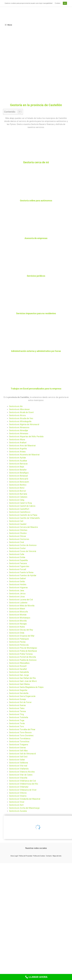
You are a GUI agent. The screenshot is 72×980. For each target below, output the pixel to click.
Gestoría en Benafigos (19, 473)
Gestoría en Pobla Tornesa (21, 654)
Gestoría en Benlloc (18, 485)
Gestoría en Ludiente (18, 603)
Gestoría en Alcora (17, 415)
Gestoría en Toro (17, 726)
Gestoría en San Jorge (19, 675)
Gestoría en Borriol (17, 491)
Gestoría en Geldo (17, 581)
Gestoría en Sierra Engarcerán (22, 696)
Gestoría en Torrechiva (19, 742)
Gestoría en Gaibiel (17, 578)
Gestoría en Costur (17, 548)
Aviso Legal (14, 856)
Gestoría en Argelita (18, 449)
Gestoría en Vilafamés (19, 769)
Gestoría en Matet (17, 609)
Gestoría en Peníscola (19, 645)
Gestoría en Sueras (17, 705)
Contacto (49, 856)
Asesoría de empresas (36, 238)
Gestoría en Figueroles (19, 566)
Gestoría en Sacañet (18, 669)
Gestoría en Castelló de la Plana (23, 515)
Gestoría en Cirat (17, 542)
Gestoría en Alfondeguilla (20, 421)
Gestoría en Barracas (18, 464)
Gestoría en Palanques (19, 639)
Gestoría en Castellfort (19, 509)
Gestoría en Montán (18, 615)
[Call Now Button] (36, 977)
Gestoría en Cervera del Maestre (23, 527)
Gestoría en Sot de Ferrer (20, 702)
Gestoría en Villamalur (19, 787)
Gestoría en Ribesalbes (19, 663)
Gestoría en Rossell (18, 666)
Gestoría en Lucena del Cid (21, 600)
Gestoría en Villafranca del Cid (22, 781)
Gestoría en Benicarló (19, 479)
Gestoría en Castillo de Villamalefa (24, 518)
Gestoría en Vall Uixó (18, 757)
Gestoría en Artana (17, 452)
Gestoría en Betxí (17, 488)
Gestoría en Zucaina (18, 811)
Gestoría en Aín (16, 406)
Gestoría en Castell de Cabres (22, 506)
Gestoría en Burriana (18, 494)
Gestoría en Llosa (17, 597)
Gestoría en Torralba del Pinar (22, 729)
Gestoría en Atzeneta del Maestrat (24, 455)
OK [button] (65, 3)
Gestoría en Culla (17, 554)
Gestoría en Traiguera (19, 745)
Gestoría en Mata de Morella (22, 606)
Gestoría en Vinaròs (18, 796)
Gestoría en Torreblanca (20, 738)
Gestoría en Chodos (18, 533)
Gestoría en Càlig (17, 500)
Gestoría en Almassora (19, 427)
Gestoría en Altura (17, 440)
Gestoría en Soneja (17, 699)
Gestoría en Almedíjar (19, 430)
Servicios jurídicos (36, 276)
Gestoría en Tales (17, 708)
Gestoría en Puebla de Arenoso (23, 660)
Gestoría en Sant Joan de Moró (23, 681)
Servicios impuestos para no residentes (36, 313)
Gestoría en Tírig (16, 714)
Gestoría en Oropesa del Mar (22, 636)
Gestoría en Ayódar (18, 458)
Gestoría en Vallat (17, 760)
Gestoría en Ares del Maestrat (22, 446)
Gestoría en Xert (16, 805)
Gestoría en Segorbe (18, 690)
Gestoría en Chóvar (18, 536)
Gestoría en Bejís (17, 467)
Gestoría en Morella (18, 621)
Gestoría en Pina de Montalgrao (23, 648)
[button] (19, 112)
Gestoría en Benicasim (19, 482)
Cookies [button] (58, 3)
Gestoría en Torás (17, 723)
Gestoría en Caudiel (18, 524)
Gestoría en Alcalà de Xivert (21, 412)
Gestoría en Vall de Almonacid (22, 754)
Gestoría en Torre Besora (20, 732)
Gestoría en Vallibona (18, 763)
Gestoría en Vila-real (18, 766)
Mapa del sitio (57, 856)
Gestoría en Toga (17, 720)
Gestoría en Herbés (18, 584)
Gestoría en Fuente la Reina (21, 572)
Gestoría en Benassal (18, 476)
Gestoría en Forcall (18, 569)
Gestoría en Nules (17, 627)
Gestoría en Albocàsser (19, 409)
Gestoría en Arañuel (18, 443)
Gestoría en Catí (16, 521)
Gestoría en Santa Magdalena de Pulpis (26, 687)
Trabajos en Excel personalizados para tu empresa (36, 389)
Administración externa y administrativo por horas (36, 351)
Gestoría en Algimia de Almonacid (24, 424)
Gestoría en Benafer (18, 470)
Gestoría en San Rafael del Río (22, 678)
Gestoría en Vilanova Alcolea (22, 772)
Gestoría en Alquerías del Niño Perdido (26, 436)
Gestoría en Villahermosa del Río (24, 784)
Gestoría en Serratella (19, 693)
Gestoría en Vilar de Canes (21, 775)
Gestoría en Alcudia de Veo (21, 418)
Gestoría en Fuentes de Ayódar (23, 575)
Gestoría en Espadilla (18, 560)
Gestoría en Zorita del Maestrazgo (24, 808)
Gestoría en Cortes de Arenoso (23, 545)
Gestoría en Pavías (17, 642)
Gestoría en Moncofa (18, 612)
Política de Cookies (39, 856)
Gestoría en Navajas (18, 624)
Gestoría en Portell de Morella (22, 657)
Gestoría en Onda (17, 633)
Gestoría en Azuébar (18, 461)
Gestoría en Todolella (19, 717)
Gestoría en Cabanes (18, 497)
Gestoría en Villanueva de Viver (23, 790)
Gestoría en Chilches (18, 530)
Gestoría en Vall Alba (18, 751)
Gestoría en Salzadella (19, 672)
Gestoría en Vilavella (18, 778)
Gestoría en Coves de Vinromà (23, 551)
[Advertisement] (19, 83)
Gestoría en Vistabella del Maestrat (25, 799)
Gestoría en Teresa (17, 711)
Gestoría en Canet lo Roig (20, 503)
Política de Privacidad (25, 856)
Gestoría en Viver (17, 802)
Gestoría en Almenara (19, 433)
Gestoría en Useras (17, 748)
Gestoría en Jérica (17, 594)
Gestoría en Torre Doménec (21, 735)
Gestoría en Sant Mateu (19, 684)
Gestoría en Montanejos (20, 618)
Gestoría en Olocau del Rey (21, 630)
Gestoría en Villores (18, 793)
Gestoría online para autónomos (36, 201)
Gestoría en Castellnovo (20, 512)
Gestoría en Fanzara (18, 563)
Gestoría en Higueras (18, 587)
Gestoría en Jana (17, 591)
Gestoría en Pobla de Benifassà (23, 651)
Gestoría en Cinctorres (19, 539)
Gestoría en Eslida (17, 557)
